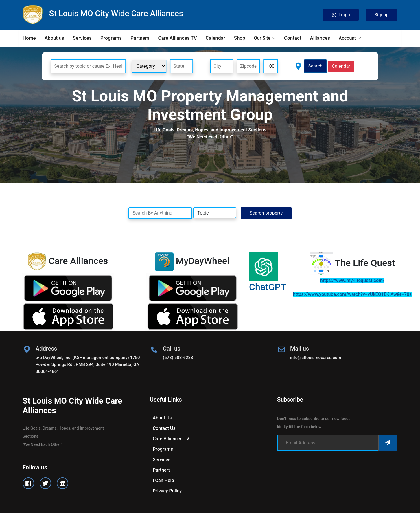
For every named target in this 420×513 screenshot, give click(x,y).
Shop (240, 38)
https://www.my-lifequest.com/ (352, 280)
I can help (163, 480)
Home (29, 38)
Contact (293, 38)
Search (316, 66)
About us (54, 38)
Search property (266, 213)
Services (82, 38)
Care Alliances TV (177, 38)
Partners (140, 38)
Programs (111, 38)
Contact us (164, 428)
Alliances (320, 38)
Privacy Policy (167, 491)
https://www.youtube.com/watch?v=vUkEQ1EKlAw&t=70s (352, 294)
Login (341, 15)
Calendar (215, 38)
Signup (382, 15)
